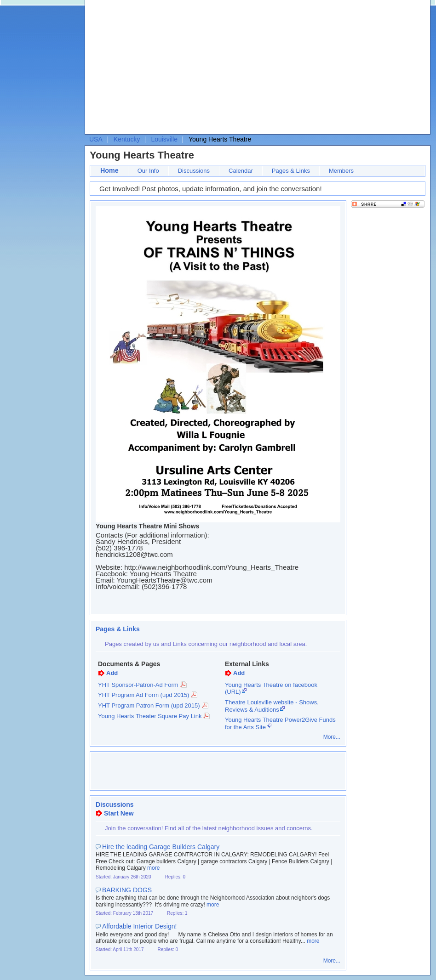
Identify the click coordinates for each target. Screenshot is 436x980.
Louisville (164, 139)
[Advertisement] (241, 69)
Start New (119, 813)
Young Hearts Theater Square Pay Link (150, 716)
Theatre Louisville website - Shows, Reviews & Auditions (272, 706)
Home (109, 170)
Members (341, 171)
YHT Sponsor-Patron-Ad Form (138, 685)
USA (96, 139)
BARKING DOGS (127, 890)
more (153, 868)
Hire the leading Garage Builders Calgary (161, 847)
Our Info (148, 171)
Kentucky (127, 139)
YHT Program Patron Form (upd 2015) (149, 705)
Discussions (194, 171)
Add (112, 673)
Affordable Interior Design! (139, 926)
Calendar (241, 171)
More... (332, 737)
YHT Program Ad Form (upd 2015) (143, 695)
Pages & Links (291, 171)
